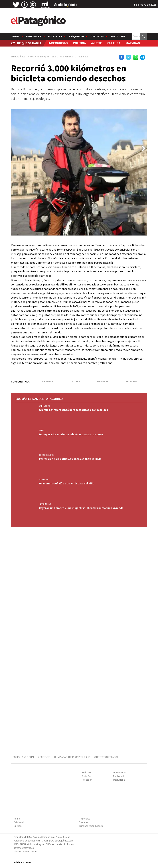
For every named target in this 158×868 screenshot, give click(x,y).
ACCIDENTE (44, 757)
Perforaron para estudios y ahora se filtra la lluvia (70, 459)
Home (16, 36)
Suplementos (119, 773)
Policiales (55, 36)
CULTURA (114, 43)
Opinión (18, 826)
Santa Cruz (118, 36)
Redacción (87, 780)
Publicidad (118, 776)
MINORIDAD (44, 480)
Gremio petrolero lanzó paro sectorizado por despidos (73, 410)
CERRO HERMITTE (47, 455)
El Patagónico (18, 57)
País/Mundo (76, 36)
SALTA (42, 430)
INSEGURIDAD (58, 43)
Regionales (34, 36)
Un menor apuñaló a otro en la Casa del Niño (67, 483)
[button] (144, 148)
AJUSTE (97, 43)
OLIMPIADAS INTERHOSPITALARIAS (72, 757)
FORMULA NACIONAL (24, 757)
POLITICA (79, 43)
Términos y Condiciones (91, 826)
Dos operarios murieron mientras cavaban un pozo (71, 434)
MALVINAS (133, 43)
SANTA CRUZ (44, 406)
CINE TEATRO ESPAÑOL (106, 757)
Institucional (119, 780)
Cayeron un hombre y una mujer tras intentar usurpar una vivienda (81, 508)
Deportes (97, 36)
